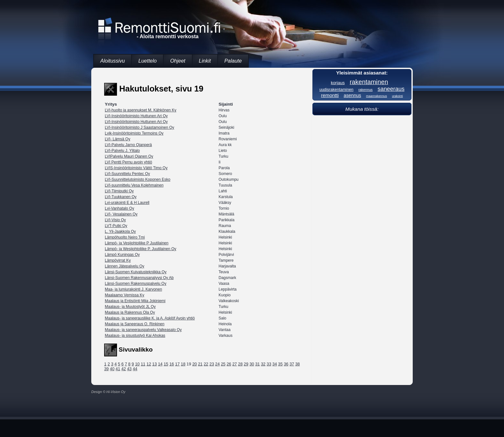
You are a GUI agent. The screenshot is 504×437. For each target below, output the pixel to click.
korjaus (338, 83)
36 (286, 364)
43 (129, 369)
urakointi (397, 96)
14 (160, 364)
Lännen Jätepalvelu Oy (125, 266)
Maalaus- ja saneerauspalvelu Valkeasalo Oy (143, 330)
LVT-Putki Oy (116, 226)
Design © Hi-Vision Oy (108, 392)
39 (106, 369)
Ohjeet (178, 61)
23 (212, 364)
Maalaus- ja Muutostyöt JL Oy (130, 307)
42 (123, 369)
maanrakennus (377, 96)
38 (298, 364)
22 (206, 364)
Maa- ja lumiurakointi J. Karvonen (133, 289)
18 (183, 364)
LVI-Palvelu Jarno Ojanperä (128, 145)
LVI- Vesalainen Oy (121, 214)
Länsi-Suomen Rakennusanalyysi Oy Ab (139, 278)
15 (166, 364)
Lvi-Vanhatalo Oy (119, 208)
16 (172, 364)
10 (137, 364)
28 (240, 364)
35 (280, 364)
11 (143, 364)
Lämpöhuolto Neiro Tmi (125, 237)
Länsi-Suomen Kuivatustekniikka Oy (136, 272)
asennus (352, 95)
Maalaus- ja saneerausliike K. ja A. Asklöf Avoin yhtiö (150, 318)
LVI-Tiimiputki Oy (119, 191)
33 (269, 364)
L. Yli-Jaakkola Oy (120, 232)
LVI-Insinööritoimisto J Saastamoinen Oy (139, 127)
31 (257, 364)
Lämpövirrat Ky (118, 260)
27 (235, 364)
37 (292, 364)
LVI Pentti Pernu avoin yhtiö (128, 162)
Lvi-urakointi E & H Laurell (127, 203)
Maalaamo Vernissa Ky (125, 295)
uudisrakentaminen (337, 90)
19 (189, 364)
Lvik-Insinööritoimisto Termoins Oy (134, 133)
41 (118, 369)
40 (112, 369)
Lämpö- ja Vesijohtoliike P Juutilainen (137, 243)
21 (200, 364)
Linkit (205, 61)
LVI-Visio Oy (115, 220)
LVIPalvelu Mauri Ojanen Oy (129, 156)
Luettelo (147, 61)
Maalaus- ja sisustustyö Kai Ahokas (135, 336)
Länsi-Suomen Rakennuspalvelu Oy (135, 284)
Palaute (233, 61)
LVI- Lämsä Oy (117, 139)
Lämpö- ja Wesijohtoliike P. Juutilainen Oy (140, 249)
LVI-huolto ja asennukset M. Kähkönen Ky (141, 110)
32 (263, 364)
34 (274, 364)
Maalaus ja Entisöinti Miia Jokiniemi (135, 301)
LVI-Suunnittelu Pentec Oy (127, 174)
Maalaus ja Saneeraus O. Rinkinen (135, 324)
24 (217, 364)
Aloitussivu (113, 61)
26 (229, 364)
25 (223, 364)
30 (252, 364)
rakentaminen (369, 82)
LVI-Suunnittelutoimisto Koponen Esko (138, 179)
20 (194, 364)
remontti (330, 95)
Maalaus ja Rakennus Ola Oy (130, 312)
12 (149, 364)
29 (246, 364)
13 (155, 364)
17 (177, 364)
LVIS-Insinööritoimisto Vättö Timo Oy (136, 168)
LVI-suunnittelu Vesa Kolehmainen (134, 185)
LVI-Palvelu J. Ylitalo (122, 151)
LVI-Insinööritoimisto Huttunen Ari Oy (136, 116)
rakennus (365, 90)
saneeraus (391, 89)
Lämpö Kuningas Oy (122, 255)
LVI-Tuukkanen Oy (121, 197)
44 (135, 369)
